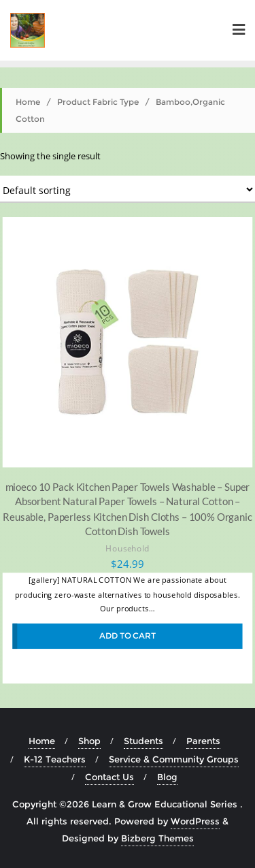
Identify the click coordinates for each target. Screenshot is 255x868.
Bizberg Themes (157, 838)
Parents (203, 741)
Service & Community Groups (174, 759)
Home (28, 102)
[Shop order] (128, 189)
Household (128, 548)
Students (143, 741)
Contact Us (109, 777)
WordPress (195, 821)
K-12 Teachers (55, 759)
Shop (89, 741)
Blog (167, 777)
